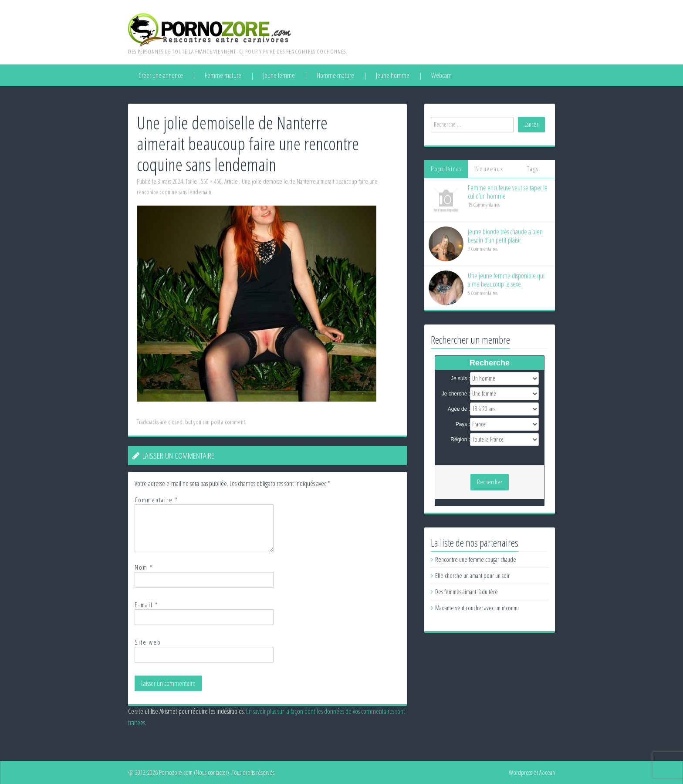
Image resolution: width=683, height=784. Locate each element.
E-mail (146, 605)
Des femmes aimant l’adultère (467, 592)
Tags (533, 169)
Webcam (441, 75)
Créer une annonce (161, 75)
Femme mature (223, 75)
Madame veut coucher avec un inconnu (477, 608)
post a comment (228, 422)
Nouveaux (489, 169)
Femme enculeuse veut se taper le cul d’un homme (508, 192)
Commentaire (156, 500)
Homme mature (335, 75)
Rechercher (490, 482)
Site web (148, 642)
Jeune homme (393, 75)
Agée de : (459, 409)
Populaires (446, 169)
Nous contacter (211, 772)
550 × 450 (211, 181)
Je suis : (460, 378)
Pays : (463, 424)
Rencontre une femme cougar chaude (476, 559)
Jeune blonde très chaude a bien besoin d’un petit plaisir (505, 236)
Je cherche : (456, 394)
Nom (144, 567)
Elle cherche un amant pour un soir (472, 576)
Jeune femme (279, 75)
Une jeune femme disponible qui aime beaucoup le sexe (506, 280)
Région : (460, 439)
